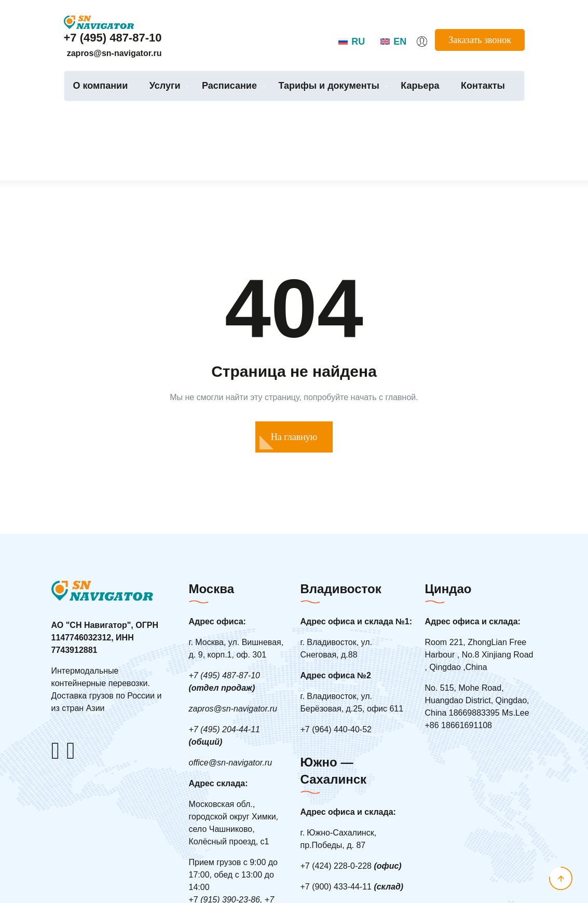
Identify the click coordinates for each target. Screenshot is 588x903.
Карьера (420, 86)
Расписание (229, 86)
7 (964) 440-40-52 (336, 729)
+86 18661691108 (459, 725)
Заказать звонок (480, 40)
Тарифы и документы (329, 86)
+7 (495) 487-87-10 (113, 38)
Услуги (165, 86)
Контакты (483, 86)
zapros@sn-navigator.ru (114, 53)
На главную (294, 437)
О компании (101, 86)
